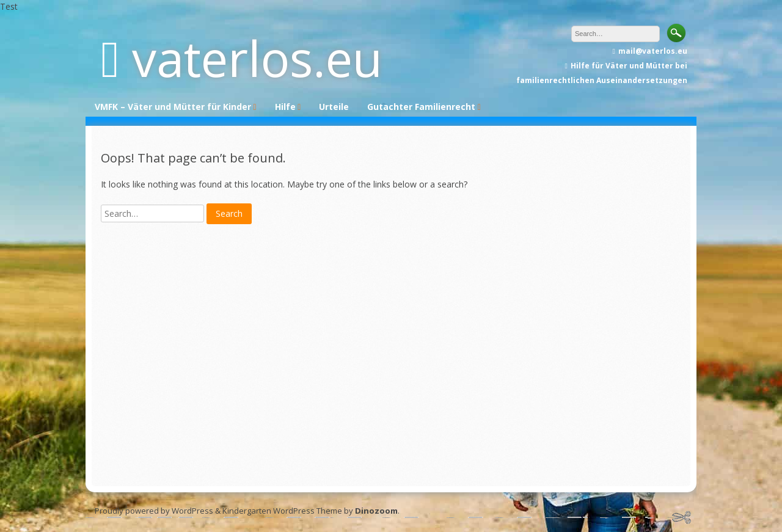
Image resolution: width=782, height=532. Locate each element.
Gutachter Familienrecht (421, 107)
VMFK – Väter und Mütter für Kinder (173, 107)
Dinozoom (376, 511)
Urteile (334, 107)
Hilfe (285, 107)
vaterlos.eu (257, 58)
